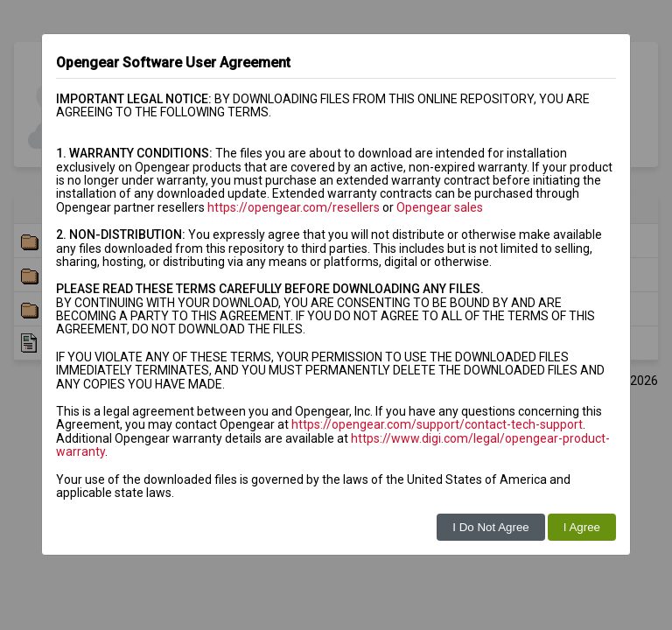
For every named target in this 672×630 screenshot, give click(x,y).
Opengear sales (440, 207)
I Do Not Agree (490, 527)
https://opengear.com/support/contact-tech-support (437, 424)
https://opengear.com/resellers (294, 207)
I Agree (582, 527)
